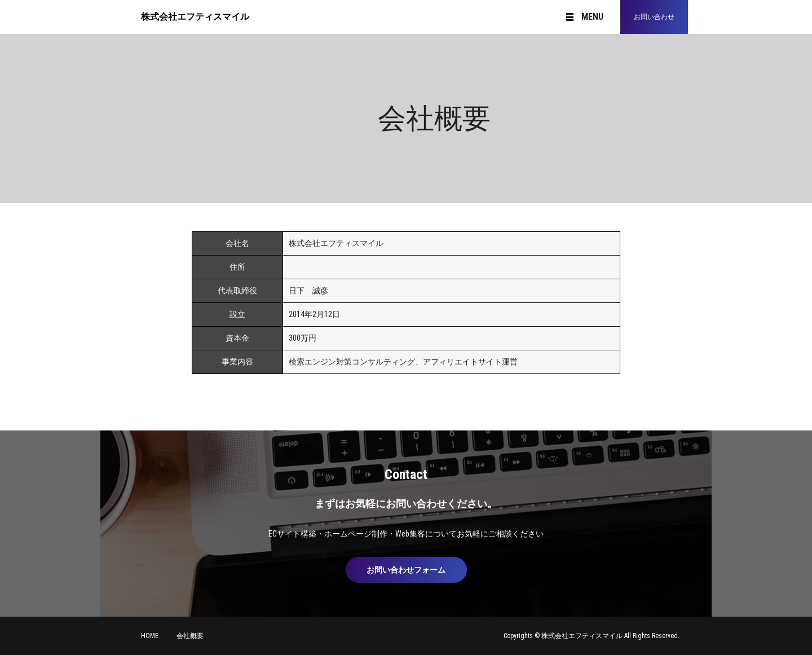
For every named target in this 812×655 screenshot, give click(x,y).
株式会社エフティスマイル (195, 17)
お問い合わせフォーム (406, 570)
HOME (150, 636)
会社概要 (190, 636)
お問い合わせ (654, 17)
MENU (585, 17)
